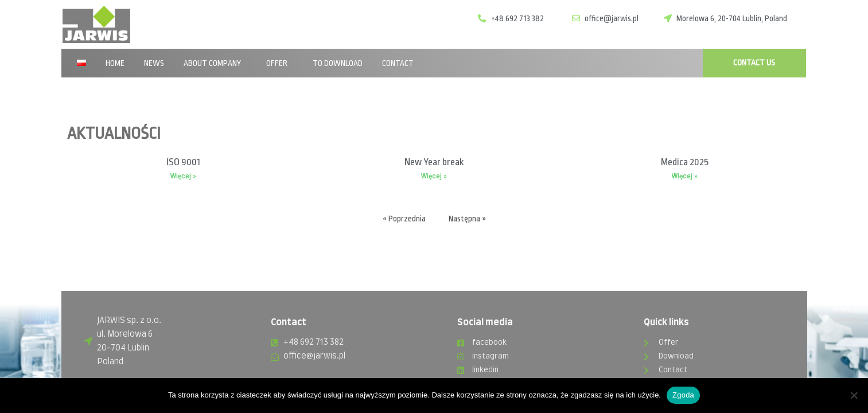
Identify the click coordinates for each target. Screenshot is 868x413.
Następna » (467, 218)
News (154, 63)
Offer (280, 63)
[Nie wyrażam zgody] (854, 395)
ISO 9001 (183, 162)
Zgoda (683, 395)
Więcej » (183, 176)
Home (115, 63)
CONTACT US (754, 63)
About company (215, 63)
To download (338, 63)
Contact (398, 63)
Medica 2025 (685, 162)
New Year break (434, 162)
